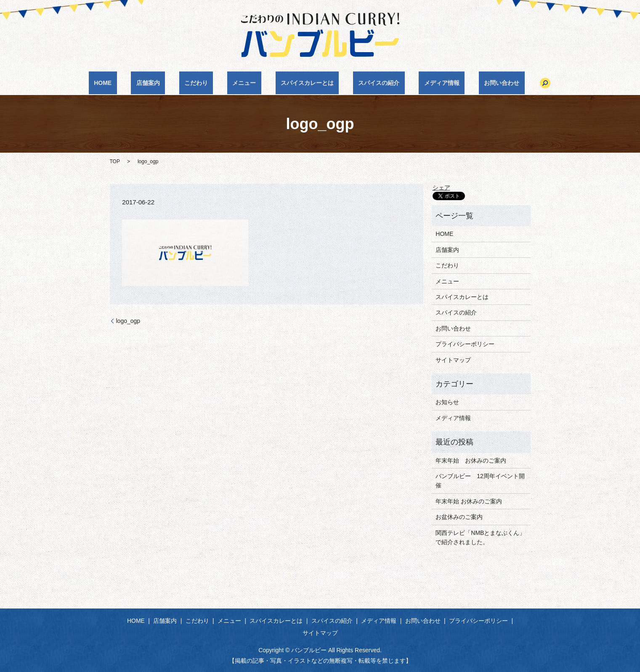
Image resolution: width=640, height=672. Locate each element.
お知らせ (447, 402)
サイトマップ (453, 360)
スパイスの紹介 (363, 83)
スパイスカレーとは (302, 83)
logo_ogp (128, 321)
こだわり (212, 83)
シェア (441, 188)
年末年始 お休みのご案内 (471, 460)
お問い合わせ (465, 83)
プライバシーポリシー (465, 344)
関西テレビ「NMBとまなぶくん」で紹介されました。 (480, 537)
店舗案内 (174, 83)
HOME (139, 83)
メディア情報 (416, 83)
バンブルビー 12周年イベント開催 (480, 481)
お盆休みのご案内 (459, 517)
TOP (115, 161)
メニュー (250, 83)
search (503, 83)
